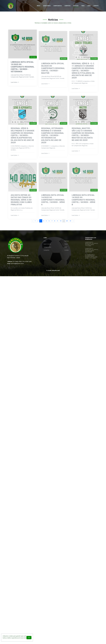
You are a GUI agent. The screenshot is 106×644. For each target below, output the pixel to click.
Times (83, 5)
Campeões (67, 5)
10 (61, 221)
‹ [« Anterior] (33, 221)
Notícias (76, 5)
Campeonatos (58, 5)
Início (39, 5)
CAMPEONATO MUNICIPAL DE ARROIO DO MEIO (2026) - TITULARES (92, 244)
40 (67, 221)
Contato (96, 5)
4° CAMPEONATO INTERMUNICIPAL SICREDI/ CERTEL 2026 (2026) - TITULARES (91, 256)
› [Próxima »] (73, 221)
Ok (29, 638)
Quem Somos (47, 5)
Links (89, 5)
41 (70, 221)
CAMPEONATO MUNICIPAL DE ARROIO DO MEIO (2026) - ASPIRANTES (92, 250)
